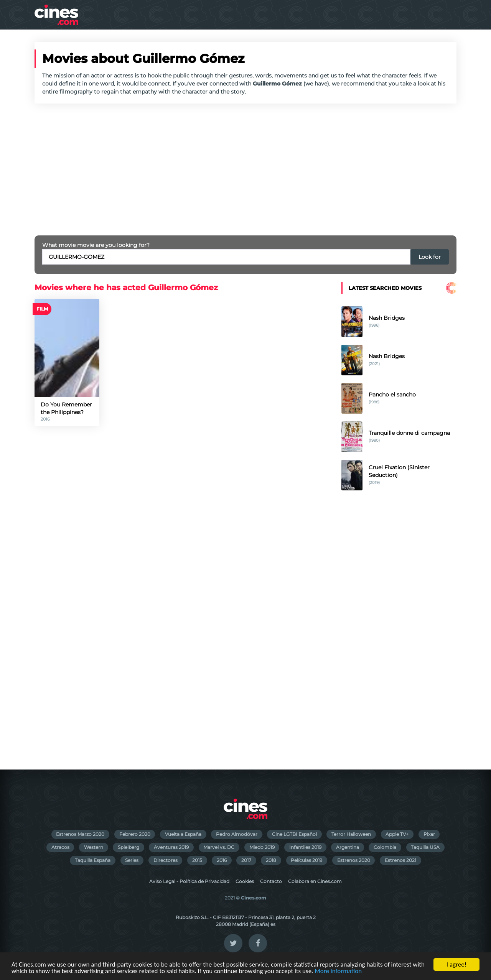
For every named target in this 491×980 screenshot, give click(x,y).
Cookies (245, 881)
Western (94, 847)
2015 (197, 860)
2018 (271, 860)
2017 (246, 860)
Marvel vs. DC (219, 847)
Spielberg (129, 847)
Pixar (429, 834)
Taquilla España (93, 860)
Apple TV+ (397, 834)
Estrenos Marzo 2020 (80, 834)
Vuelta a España (183, 834)
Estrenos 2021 (400, 860)
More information (338, 971)
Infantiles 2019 (305, 847)
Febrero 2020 (135, 834)
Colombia (385, 847)
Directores (166, 860)
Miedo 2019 (262, 847)
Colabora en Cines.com (315, 881)
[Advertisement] (245, 169)
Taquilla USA (425, 847)
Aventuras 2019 (171, 847)
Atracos (60, 847)
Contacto (271, 881)
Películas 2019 (306, 860)
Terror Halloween (351, 834)
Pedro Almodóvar (237, 834)
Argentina (348, 847)
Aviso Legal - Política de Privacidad (189, 881)
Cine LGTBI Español (294, 834)
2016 (222, 860)
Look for (430, 257)
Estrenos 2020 (354, 860)
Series (132, 860)
